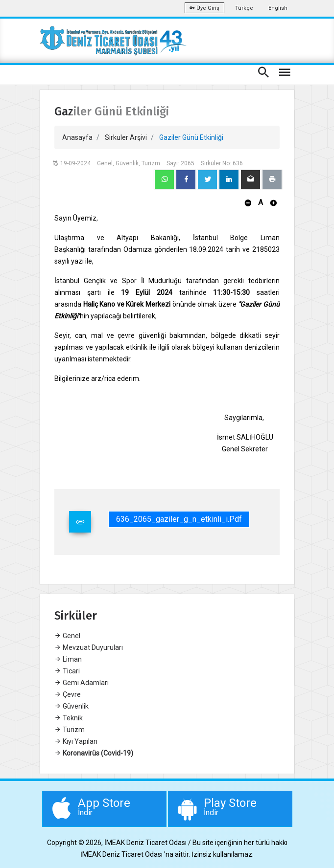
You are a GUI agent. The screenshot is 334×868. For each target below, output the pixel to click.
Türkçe (244, 8)
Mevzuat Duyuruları (89, 647)
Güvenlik (72, 706)
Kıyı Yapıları (76, 741)
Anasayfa (77, 137)
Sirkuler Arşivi (126, 137)
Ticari (67, 671)
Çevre (68, 694)
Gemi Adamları (82, 683)
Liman (68, 659)
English (278, 8)
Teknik (69, 718)
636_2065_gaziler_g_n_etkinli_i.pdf (179, 519)
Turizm (70, 730)
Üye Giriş (204, 8)
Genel (67, 636)
